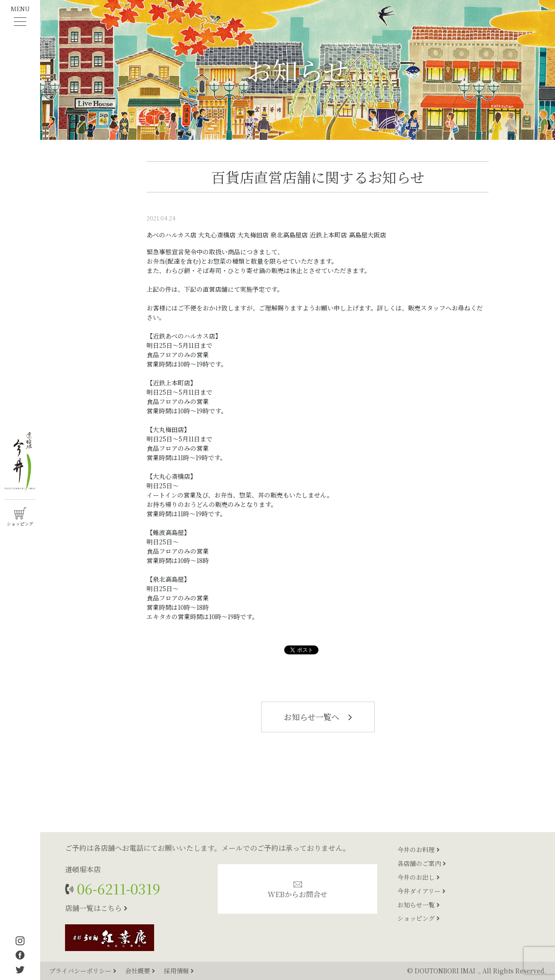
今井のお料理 (418, 849)
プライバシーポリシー (84, 971)
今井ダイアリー (421, 891)
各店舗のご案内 (422, 863)
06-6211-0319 (117, 888)
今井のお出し (418, 877)
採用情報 (179, 971)
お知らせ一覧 (418, 905)
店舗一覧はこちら (96, 908)
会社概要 (141, 971)
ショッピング (418, 918)
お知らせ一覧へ (318, 717)
